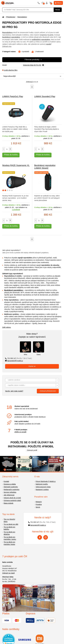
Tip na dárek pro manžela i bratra (9, 543)
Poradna (39, 504)
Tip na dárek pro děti (11, 524)
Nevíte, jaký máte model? (14, 391)
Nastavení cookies (42, 490)
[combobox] (31, 76)
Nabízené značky (42, 484)
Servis (38, 507)
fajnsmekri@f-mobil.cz (14, 361)
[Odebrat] (34, 65)
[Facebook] (40, 537)
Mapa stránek (8, 503)
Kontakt (6, 481)
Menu (58, 3)
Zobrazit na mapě (8, 573)
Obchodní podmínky (11, 487)
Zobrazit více (7, 46)
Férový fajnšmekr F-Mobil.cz (46, 481)
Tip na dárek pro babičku (9, 528)
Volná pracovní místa (43, 487)
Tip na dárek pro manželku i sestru (10, 538)
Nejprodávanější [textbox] (10, 76)
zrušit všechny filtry (10, 70)
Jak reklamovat (9, 495)
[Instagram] (46, 537)
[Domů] (3, 17)
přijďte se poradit (20, 432)
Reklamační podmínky (12, 490)
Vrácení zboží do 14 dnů (12, 498)
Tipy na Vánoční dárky (9, 520)
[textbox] (32, 380)
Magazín (39, 502)
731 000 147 (18, 358)
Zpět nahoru (7, 327)
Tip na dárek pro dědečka (9, 533)
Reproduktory (22, 17)
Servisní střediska (10, 492)
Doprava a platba (10, 484)
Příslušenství (11, 17)
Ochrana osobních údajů (12, 500)
